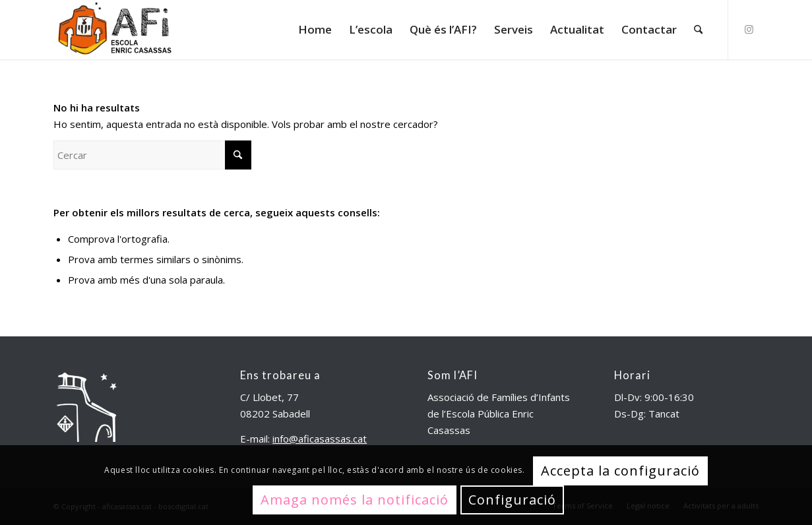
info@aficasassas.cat (320, 439)
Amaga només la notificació (355, 500)
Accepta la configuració (620, 471)
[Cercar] (698, 30)
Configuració (512, 500)
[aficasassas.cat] (114, 30)
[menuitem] (315, 30)
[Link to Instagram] (749, 29)
